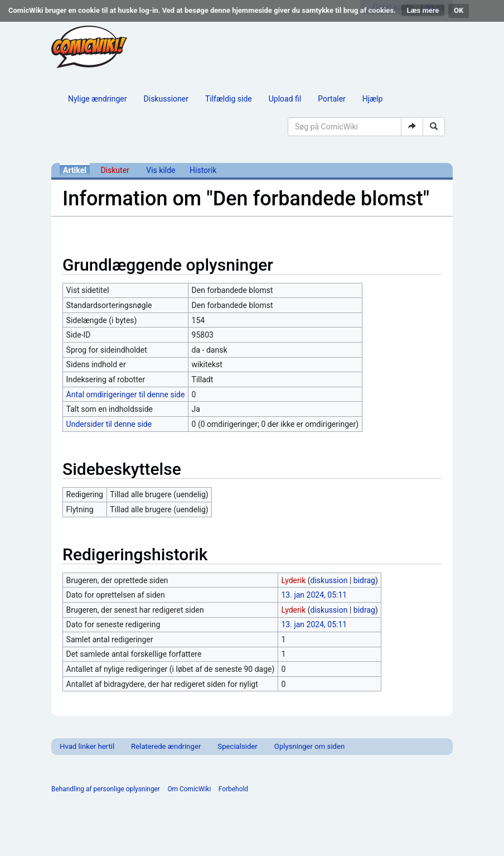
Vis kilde (161, 170)
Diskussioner (166, 99)
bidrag (364, 580)
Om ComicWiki (189, 789)
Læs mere (423, 10)
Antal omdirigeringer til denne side (126, 395)
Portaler (332, 99)
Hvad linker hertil (87, 746)
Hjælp (372, 99)
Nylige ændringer (98, 99)
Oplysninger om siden (309, 746)
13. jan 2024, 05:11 (314, 595)
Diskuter (115, 170)
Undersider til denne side (109, 424)
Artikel (75, 170)
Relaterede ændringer (166, 746)
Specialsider (237, 746)
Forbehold (233, 789)
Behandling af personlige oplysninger (106, 789)
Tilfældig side (229, 99)
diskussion (329, 580)
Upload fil (285, 99)
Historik (203, 170)
